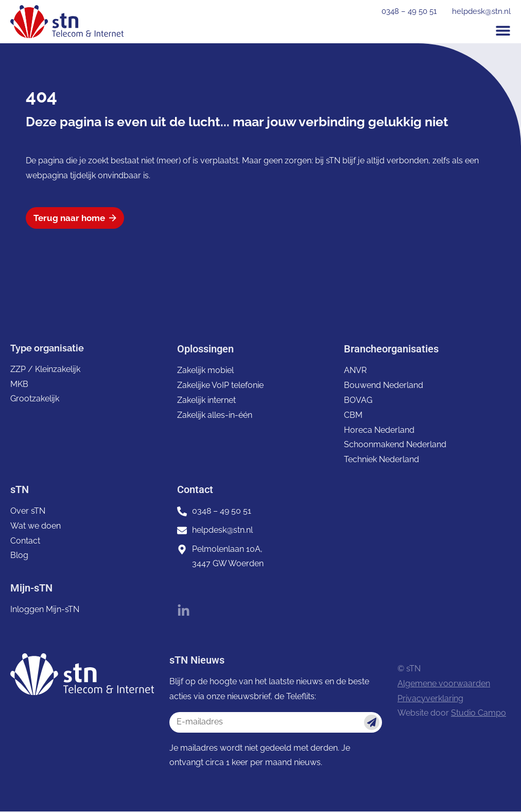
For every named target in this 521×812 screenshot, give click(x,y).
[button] (503, 30)
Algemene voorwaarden (444, 684)
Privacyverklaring (430, 698)
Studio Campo (479, 713)
